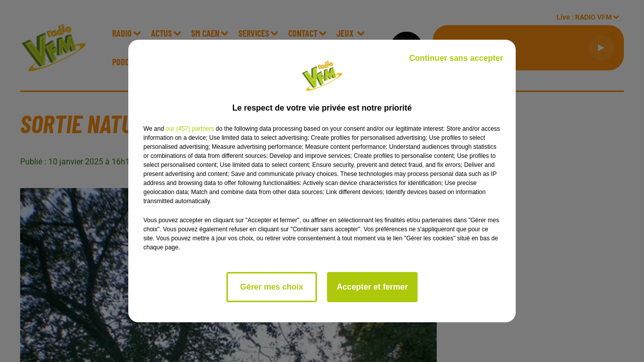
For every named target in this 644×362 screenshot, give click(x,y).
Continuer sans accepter (456, 58)
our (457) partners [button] (190, 129)
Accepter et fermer (372, 287)
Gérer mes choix (271, 287)
